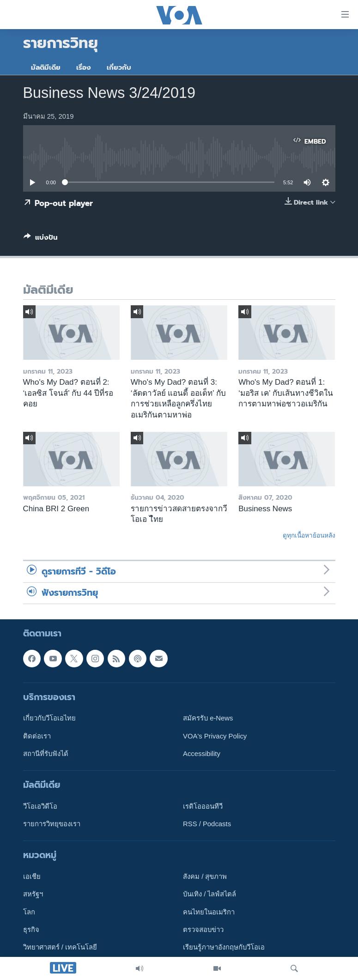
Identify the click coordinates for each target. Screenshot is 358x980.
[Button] (41, 239)
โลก (29, 912)
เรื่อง (84, 67)
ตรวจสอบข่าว (203, 930)
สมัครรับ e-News (208, 719)
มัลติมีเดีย (46, 67)
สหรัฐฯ (33, 895)
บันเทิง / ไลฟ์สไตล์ (209, 895)
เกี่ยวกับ (119, 67)
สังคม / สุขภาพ (205, 877)
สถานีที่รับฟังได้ (46, 754)
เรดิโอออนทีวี (203, 806)
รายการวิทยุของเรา (52, 824)
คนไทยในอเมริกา (209, 912)
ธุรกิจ (31, 930)
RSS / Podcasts (207, 824)
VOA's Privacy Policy (215, 736)
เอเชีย (32, 877)
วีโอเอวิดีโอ (40, 806)
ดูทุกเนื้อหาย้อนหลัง (309, 535)
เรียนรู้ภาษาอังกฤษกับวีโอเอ (224, 948)
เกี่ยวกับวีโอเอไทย (49, 719)
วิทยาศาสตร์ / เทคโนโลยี (60, 948)
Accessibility (202, 754)
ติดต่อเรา (37, 736)
